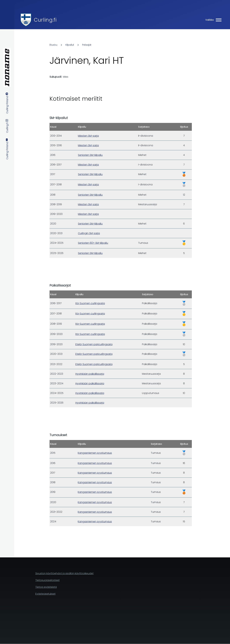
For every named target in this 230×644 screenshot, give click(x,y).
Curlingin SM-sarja (89, 233)
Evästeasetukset (45, 594)
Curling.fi (45, 20)
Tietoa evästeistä (46, 587)
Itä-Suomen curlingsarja (90, 303)
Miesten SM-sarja (88, 136)
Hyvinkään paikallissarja (90, 374)
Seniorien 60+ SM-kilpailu (93, 243)
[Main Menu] (212, 20)
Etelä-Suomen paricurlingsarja (94, 344)
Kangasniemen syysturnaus (95, 453)
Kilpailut (70, 45)
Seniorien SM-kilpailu (90, 155)
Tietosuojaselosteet (47, 580)
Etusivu (53, 45)
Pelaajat (87, 45)
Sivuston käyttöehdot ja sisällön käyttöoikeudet (64, 573)
